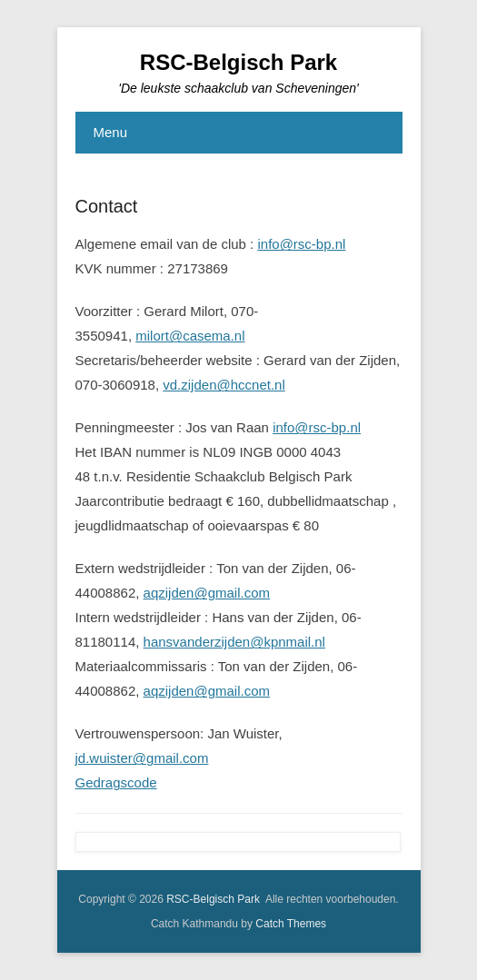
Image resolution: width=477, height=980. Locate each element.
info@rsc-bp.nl (301, 244)
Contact (107, 206)
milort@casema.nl (190, 336)
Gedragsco (109, 782)
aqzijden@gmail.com (207, 593)
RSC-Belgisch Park (238, 62)
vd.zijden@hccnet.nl (224, 385)
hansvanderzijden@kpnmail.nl (234, 642)
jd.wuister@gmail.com (142, 758)
